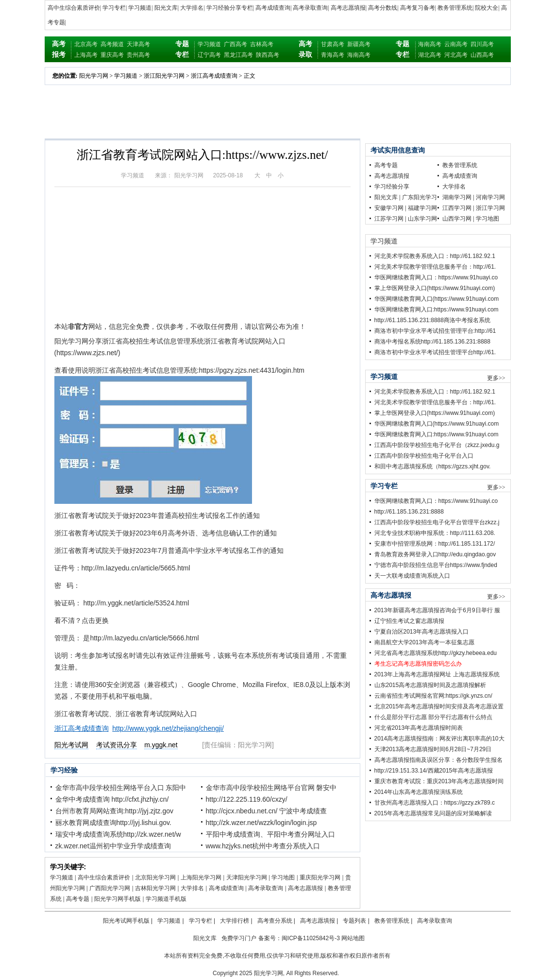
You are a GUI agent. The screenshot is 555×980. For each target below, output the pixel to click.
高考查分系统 (275, 921)
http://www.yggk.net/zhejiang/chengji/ (168, 728)
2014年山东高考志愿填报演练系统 (419, 792)
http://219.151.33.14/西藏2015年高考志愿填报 (434, 771)
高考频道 (112, 44)
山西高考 (482, 55)
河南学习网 (490, 197)
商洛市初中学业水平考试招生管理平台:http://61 (435, 331)
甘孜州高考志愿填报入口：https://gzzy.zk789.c (435, 803)
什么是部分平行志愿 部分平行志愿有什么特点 (433, 717)
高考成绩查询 (273, 8)
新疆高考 (359, 44)
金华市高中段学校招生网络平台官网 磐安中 (271, 788)
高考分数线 (383, 8)
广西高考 (235, 44)
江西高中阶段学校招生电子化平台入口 (424, 456)
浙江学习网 (490, 208)
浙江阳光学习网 (164, 76)
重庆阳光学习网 (320, 877)
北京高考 (86, 44)
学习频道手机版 (166, 899)
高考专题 (78, 899)
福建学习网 (422, 208)
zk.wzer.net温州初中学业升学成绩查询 (113, 846)
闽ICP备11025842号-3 (311, 938)
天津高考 (138, 44)
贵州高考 (138, 55)
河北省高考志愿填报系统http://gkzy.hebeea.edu (436, 653)
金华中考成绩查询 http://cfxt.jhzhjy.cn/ (112, 799)
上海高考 (86, 55)
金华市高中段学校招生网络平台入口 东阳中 (121, 788)
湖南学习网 (457, 197)
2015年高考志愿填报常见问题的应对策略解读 (433, 813)
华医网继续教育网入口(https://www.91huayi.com (437, 299)
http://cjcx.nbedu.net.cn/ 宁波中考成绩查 (267, 811)
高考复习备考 (418, 8)
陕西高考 (268, 55)
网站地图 (353, 938)
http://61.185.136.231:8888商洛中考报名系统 (432, 320)
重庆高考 (112, 55)
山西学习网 (457, 219)
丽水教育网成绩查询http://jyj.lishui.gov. (113, 823)
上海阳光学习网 (201, 877)
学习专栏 (114, 8)
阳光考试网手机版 (126, 921)
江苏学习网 (389, 219)
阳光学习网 (94, 76)
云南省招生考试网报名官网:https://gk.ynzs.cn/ (433, 696)
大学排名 (192, 8)
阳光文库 (166, 8)
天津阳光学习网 (247, 877)
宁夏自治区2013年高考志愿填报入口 (422, 632)
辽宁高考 (209, 55)
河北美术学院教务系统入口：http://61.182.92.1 (435, 256)
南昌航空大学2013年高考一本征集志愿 (425, 642)
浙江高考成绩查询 (214, 76)
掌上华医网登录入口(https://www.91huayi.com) (435, 288)
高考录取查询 (310, 8)
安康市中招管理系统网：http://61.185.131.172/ (435, 544)
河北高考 (456, 55)
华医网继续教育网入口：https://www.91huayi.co (436, 277)
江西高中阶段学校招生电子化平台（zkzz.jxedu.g (437, 445)
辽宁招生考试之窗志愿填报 (409, 621)
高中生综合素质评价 (74, 8)
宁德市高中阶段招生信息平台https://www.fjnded (436, 565)
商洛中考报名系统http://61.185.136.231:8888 (432, 342)
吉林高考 (262, 44)
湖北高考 (430, 55)
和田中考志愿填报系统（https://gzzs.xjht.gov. (433, 466)
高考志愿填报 (348, 8)
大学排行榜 (235, 921)
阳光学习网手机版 (118, 899)
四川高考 (482, 44)
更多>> (496, 378)
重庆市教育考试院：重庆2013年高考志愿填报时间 (439, 781)
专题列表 (354, 921)
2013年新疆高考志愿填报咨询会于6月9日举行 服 (437, 610)
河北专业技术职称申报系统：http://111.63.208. (435, 533)
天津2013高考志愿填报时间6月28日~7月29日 (433, 749)
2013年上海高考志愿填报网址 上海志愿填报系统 (437, 674)
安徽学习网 (389, 208)
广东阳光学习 (420, 197)
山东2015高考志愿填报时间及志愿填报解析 (430, 685)
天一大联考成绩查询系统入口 (412, 576)
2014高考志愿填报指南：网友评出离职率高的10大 (439, 739)
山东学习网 (422, 219)
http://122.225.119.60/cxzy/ (247, 799)
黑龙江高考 (238, 55)
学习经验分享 (392, 187)
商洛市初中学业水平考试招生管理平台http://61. (435, 352)
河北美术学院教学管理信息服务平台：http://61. (435, 267)
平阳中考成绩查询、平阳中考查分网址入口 (270, 834)
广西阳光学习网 (110, 888)
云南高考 (456, 44)
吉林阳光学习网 (155, 888)
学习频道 (140, 8)
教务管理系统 (455, 8)
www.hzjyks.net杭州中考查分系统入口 (263, 846)
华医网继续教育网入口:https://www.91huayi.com (437, 309)
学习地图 (283, 877)
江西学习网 (457, 208)
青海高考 (333, 55)
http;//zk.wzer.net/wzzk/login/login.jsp (261, 823)
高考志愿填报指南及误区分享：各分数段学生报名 (438, 760)
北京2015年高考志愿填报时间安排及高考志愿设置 (439, 706)
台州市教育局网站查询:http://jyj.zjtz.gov (114, 811)
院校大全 (487, 8)
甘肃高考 (333, 44)
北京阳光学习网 (155, 877)
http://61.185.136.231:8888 (409, 512)
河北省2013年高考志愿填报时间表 (419, 728)
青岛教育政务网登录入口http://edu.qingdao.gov (435, 554)
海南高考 (359, 55)
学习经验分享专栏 (230, 8)
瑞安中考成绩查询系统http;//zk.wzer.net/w (118, 834)
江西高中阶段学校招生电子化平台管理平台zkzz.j (437, 522)
